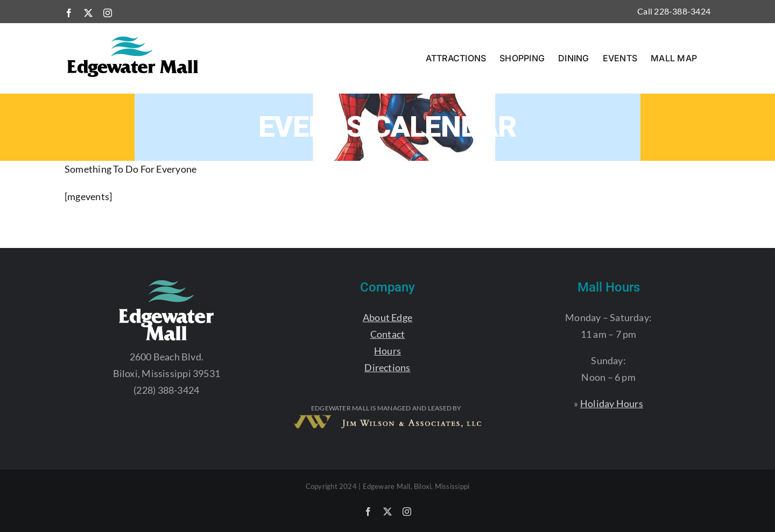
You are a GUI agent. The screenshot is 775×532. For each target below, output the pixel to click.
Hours (387, 351)
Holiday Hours (612, 403)
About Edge (387, 317)
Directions (387, 367)
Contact (388, 334)
